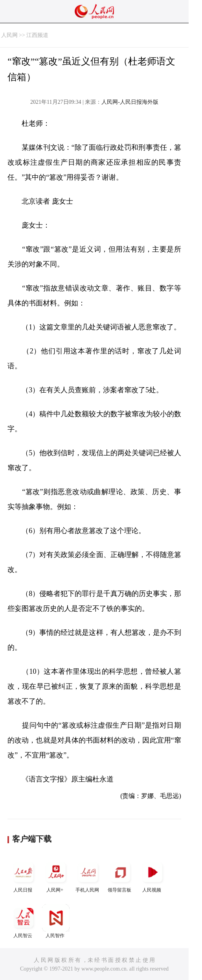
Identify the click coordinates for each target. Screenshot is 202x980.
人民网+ (56, 876)
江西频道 (37, 35)
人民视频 (152, 876)
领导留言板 (120, 876)
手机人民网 (88, 876)
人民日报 (24, 876)
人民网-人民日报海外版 (130, 102)
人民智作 (56, 921)
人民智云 (24, 921)
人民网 (9, 35)
